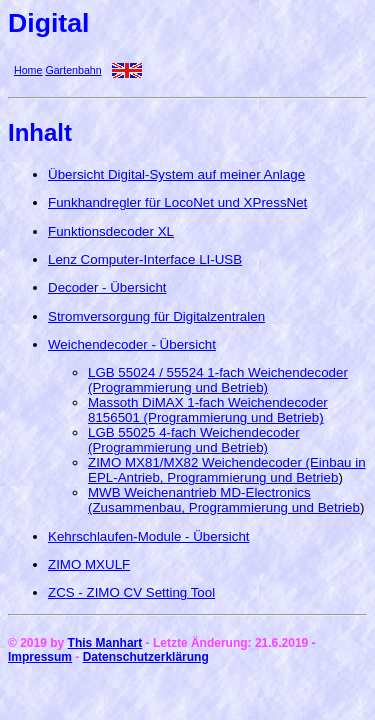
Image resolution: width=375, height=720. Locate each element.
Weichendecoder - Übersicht (132, 344)
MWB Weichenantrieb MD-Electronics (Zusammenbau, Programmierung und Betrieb (224, 500)
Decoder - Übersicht (107, 287)
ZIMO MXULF (89, 564)
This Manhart (105, 643)
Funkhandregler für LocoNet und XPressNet (177, 202)
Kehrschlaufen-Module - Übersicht (149, 536)
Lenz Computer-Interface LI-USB (145, 259)
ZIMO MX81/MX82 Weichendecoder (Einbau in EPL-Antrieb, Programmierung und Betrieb (227, 470)
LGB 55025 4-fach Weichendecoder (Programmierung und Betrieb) (194, 440)
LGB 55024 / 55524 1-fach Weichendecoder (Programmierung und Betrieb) (218, 380)
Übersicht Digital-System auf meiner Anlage (176, 174)
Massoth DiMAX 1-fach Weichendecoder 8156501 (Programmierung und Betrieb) (208, 410)
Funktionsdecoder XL (111, 231)
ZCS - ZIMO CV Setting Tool (131, 592)
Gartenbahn (73, 70)
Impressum (40, 657)
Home (28, 70)
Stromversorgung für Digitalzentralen (156, 316)
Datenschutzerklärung (146, 657)
